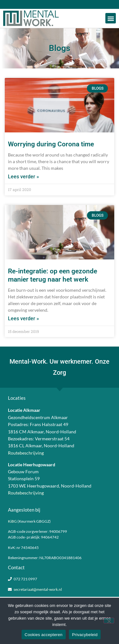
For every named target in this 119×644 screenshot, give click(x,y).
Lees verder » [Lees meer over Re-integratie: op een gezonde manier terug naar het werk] (23, 319)
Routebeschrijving (26, 453)
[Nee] (109, 621)
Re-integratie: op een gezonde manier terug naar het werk (53, 275)
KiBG (12, 521)
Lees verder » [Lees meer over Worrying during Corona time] (23, 177)
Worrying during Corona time (51, 144)
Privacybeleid (85, 635)
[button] (111, 18)
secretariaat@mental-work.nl (38, 589)
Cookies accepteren (44, 635)
